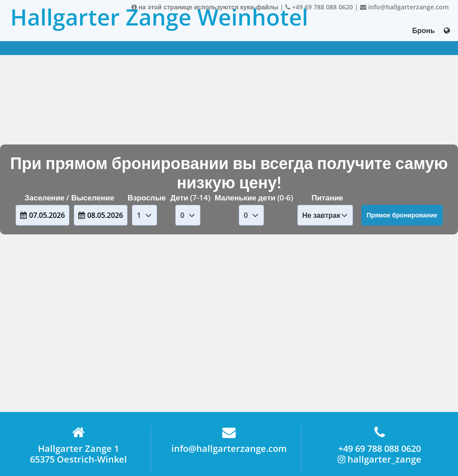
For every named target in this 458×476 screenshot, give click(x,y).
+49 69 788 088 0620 (319, 7)
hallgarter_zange (380, 459)
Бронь (423, 30)
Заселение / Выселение (69, 198)
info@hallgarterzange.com (404, 7)
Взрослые (147, 198)
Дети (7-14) (190, 198)
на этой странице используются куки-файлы (205, 7)
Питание (327, 198)
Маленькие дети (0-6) (254, 198)
